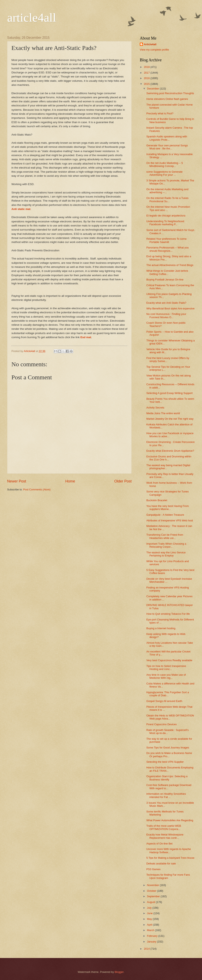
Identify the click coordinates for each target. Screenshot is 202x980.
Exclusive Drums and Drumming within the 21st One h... (169, 458)
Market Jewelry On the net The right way (170, 419)
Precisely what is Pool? (160, 113)
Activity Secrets (155, 408)
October (152, 891)
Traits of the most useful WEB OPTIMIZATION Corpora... (164, 827)
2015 (147, 84)
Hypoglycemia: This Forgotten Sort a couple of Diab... (168, 694)
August (151, 902)
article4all (32, 18)
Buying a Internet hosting (161, 628)
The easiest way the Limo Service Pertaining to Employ (166, 554)
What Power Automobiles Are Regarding (170, 820)
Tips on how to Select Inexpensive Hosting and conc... (166, 668)
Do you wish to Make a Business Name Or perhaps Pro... (169, 755)
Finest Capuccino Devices (161, 724)
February (153, 936)
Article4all (150, 44)
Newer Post (17, 481)
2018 (147, 67)
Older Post (123, 481)
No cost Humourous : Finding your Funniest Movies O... (166, 316)
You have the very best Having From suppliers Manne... (168, 508)
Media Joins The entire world (163, 413)
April (150, 925)
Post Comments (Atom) (37, 489)
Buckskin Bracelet (157, 500)
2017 (147, 73)
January (152, 942)
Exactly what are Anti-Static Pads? (166, 303)
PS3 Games (153, 869)
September (154, 896)
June (150, 913)
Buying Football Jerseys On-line (165, 280)
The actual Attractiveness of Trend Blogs (170, 265)
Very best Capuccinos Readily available (169, 660)
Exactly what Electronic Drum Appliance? (170, 451)
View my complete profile (154, 50)
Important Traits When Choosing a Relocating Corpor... (166, 545)
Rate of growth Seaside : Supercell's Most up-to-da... (167, 732)
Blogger (119, 972)
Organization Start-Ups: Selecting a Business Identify (167, 778)
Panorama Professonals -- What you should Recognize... (168, 249)
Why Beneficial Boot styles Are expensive (170, 308)
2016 (147, 78)
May (150, 919)
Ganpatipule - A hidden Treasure (165, 515)
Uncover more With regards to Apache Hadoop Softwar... (169, 851)
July (150, 908)
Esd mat (86, 337)
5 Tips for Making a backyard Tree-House (170, 858)
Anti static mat (21, 209)
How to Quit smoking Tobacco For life (168, 614)
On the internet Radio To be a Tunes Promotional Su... (167, 200)
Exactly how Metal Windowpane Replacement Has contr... (165, 836)
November (153, 885)
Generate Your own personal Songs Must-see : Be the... (167, 147)
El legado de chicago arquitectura (166, 216)
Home (70, 481)
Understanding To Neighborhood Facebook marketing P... (165, 223)
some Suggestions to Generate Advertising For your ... (164, 173)
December (153, 89)
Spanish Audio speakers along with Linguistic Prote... (167, 138)
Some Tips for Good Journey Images (168, 748)
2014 (147, 949)
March (151, 930)
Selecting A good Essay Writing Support (169, 393)
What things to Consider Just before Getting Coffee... (167, 272)
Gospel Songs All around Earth (164, 701)
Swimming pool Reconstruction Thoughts (170, 93)
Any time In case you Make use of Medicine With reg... (166, 676)
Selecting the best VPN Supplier (165, 762)
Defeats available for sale (161, 864)
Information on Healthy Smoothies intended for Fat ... (166, 795)
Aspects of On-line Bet (159, 844)
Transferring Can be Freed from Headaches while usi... (165, 536)
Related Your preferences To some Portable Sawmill (166, 240)
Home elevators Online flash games (167, 99)
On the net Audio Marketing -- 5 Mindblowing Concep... (165, 164)
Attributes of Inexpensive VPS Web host (170, 520)
